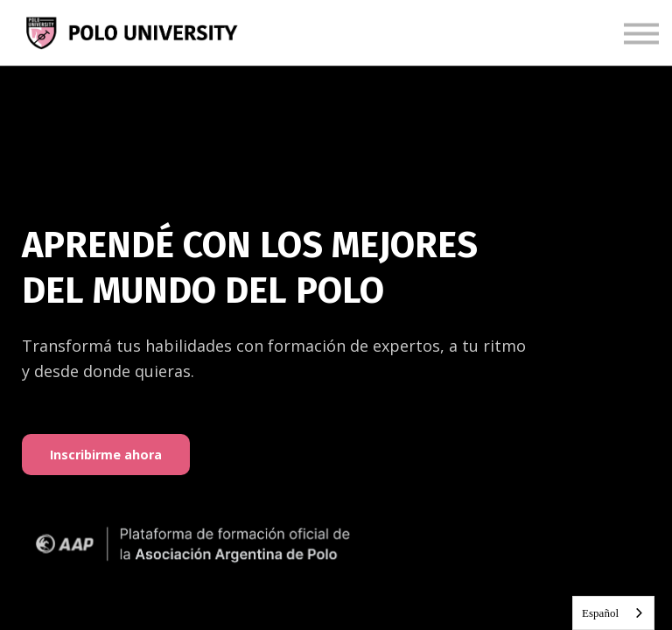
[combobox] (613, 613)
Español (600, 613)
